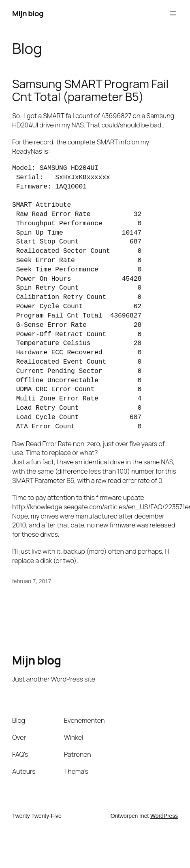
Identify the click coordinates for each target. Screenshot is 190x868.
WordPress (164, 816)
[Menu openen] (173, 13)
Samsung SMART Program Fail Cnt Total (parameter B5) (90, 91)
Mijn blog (28, 13)
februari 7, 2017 (32, 581)
